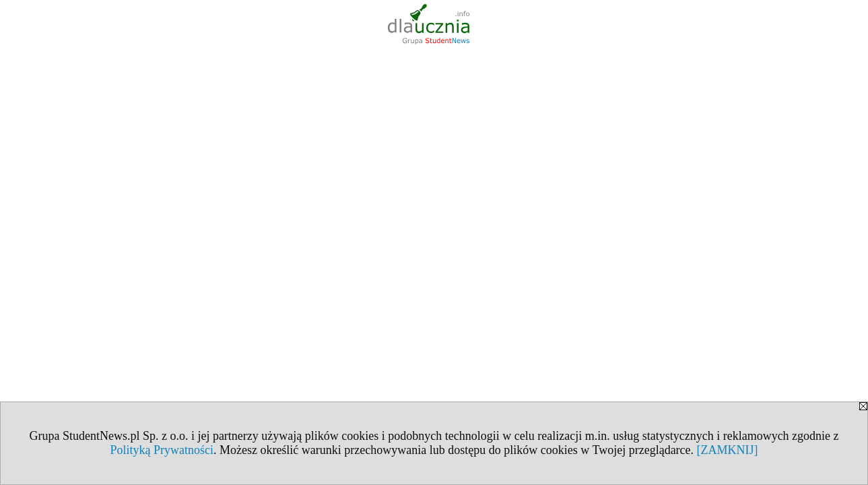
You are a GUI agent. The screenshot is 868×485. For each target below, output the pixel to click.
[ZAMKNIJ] (728, 450)
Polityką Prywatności (162, 450)
